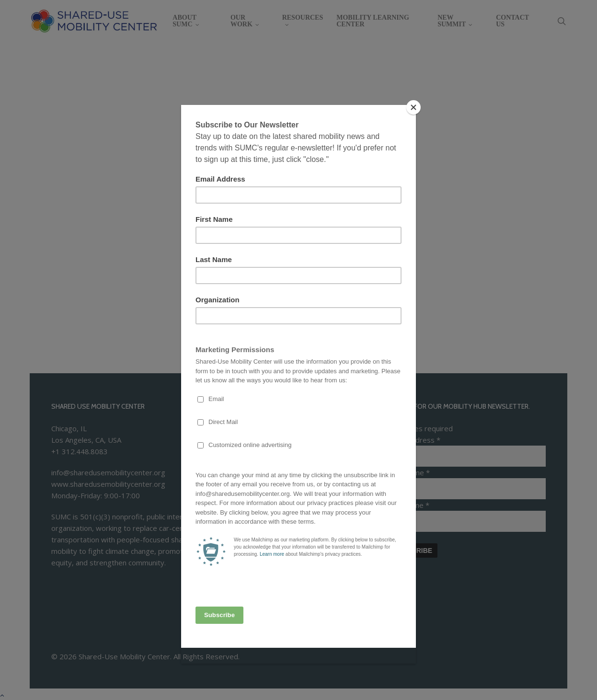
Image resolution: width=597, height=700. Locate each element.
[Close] (413, 107)
